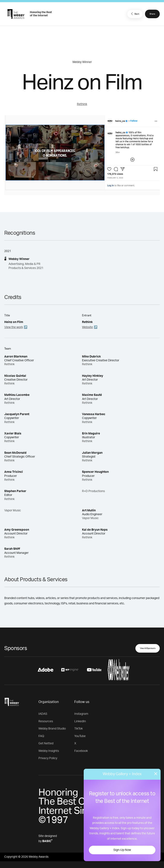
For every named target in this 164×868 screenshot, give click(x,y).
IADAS (43, 714)
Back (135, 14)
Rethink (82, 104)
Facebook (81, 751)
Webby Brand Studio (52, 729)
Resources (46, 721)
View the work (14, 327)
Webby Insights (49, 751)
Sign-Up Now (122, 850)
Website (87, 327)
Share (152, 14)
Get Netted (46, 743)
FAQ (41, 736)
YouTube (80, 736)
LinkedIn (80, 721)
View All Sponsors (148, 648)
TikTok (78, 729)
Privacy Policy (48, 758)
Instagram (81, 714)
